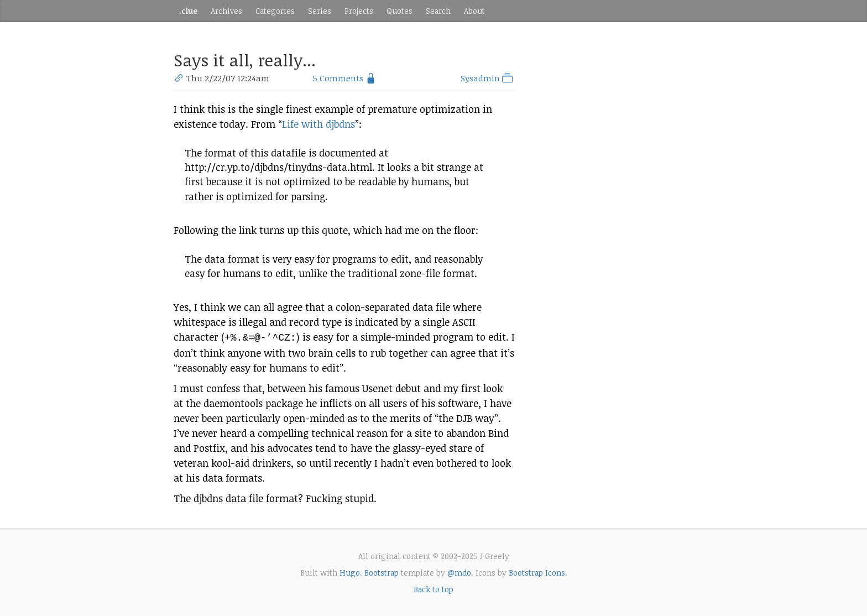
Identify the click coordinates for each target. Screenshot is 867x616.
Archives (226, 11)
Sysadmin (488, 78)
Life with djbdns (318, 124)
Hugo (350, 571)
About (474, 11)
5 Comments (338, 78)
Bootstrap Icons (537, 571)
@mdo (459, 571)
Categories (275, 11)
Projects (359, 11)
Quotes (399, 11)
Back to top (433, 588)
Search (438, 11)
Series (320, 11)
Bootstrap (382, 571)
